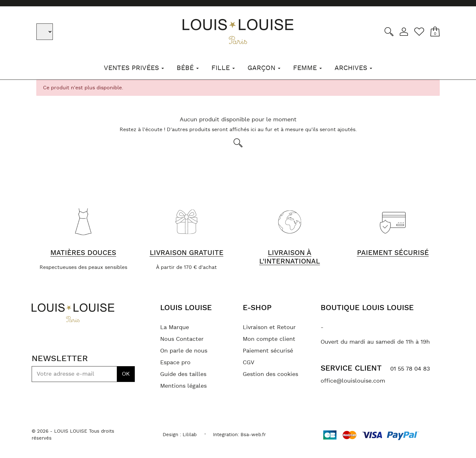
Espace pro (175, 363)
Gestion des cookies (270, 374)
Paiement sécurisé (268, 351)
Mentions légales (183, 386)
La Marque (175, 328)
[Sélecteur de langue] (45, 32)
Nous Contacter (182, 339)
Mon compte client (269, 339)
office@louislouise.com (353, 381)
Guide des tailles (183, 374)
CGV (249, 363)
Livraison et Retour (269, 328)
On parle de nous (184, 351)
